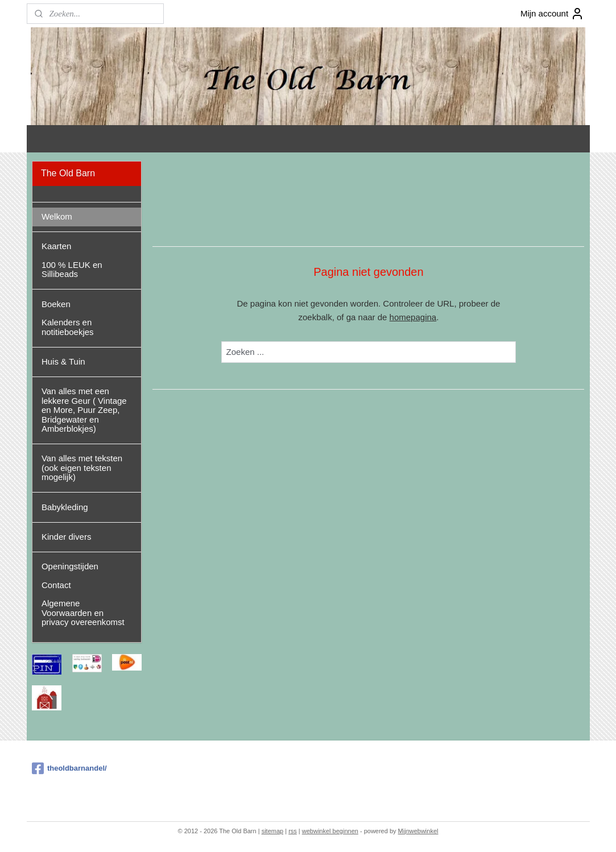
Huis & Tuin (63, 361)
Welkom (57, 216)
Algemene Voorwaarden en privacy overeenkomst (83, 613)
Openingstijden (70, 566)
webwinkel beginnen (330, 831)
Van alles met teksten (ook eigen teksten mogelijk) (82, 468)
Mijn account (552, 14)
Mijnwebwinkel (418, 831)
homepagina (413, 317)
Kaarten (57, 246)
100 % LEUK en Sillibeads (72, 270)
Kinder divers (67, 537)
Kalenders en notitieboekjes (68, 327)
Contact (56, 585)
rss (293, 831)
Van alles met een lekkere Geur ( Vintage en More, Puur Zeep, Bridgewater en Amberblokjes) (84, 410)
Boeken (56, 304)
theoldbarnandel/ (69, 768)
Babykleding (65, 507)
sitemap (273, 831)
